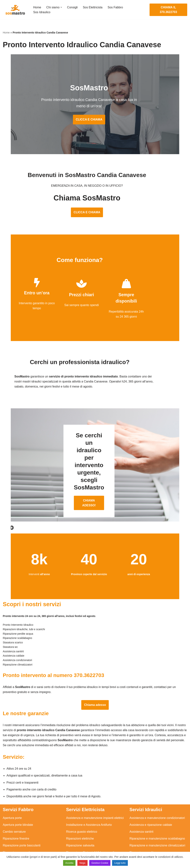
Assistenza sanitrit (141, 812)
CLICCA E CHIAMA (95, 120)
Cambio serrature (14, 812)
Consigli (72, 7)
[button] (61, 7)
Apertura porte (12, 798)
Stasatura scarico (141, 839)
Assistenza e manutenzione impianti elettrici (95, 798)
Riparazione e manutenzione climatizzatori (157, 826)
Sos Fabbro (116, 7)
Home (37, 7)
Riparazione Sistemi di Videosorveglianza (93, 833)
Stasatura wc (138, 846)
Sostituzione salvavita (80, 839)
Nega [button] (82, 863)
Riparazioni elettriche (80, 819)
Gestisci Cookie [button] (100, 863)
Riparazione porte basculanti (22, 826)
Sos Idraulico (42, 12)
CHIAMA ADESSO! (95, 483)
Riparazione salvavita (80, 826)
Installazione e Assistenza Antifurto (89, 805)
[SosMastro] (15, 10)
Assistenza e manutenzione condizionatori (157, 798)
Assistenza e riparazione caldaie (151, 805)
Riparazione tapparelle (18, 839)
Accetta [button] (69, 863)
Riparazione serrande (17, 833)
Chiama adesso (95, 685)
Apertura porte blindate (18, 805)
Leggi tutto (120, 863)
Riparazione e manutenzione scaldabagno (157, 819)
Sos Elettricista (93, 7)
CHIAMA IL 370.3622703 (168, 10)
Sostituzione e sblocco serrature (24, 846)
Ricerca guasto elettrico (82, 812)
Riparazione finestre (16, 819)
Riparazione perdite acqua (147, 833)
